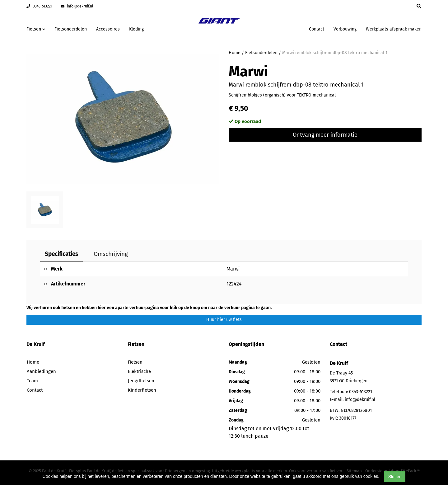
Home (235, 53)
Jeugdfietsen (141, 381)
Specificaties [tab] (61, 254)
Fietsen (135, 362)
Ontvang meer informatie (325, 135)
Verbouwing (345, 29)
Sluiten (395, 477)
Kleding (136, 29)
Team (32, 381)
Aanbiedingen (41, 371)
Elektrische (139, 371)
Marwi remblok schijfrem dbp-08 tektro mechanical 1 (335, 53)
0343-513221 (39, 6)
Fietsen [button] (36, 29)
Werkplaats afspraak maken (394, 29)
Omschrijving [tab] (111, 254)
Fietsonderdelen (71, 29)
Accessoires (108, 29)
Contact (317, 29)
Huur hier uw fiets (224, 320)
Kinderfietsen (142, 390)
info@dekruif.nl (77, 6)
